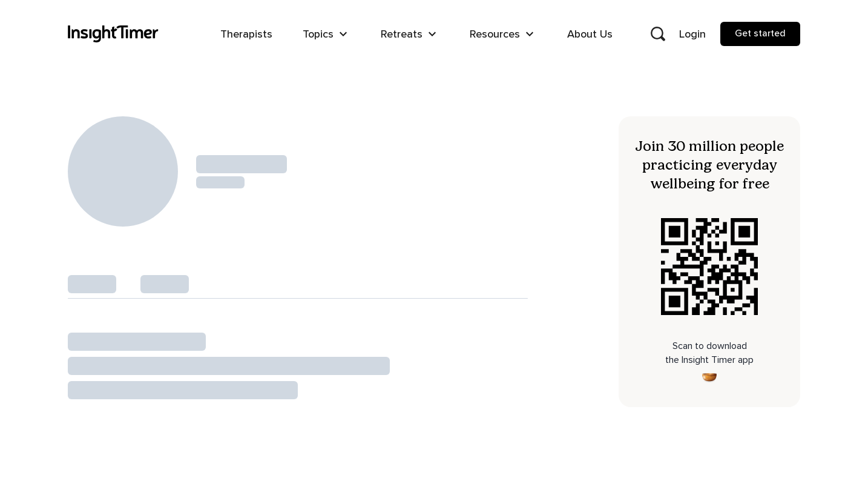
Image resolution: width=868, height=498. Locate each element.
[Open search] (658, 34)
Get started (760, 33)
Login (692, 34)
